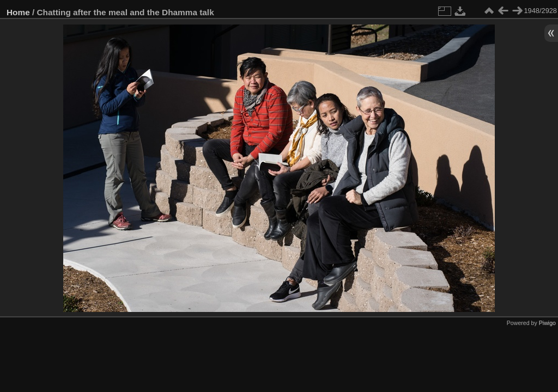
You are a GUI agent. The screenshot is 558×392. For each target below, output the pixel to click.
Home (18, 12)
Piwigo (547, 323)
